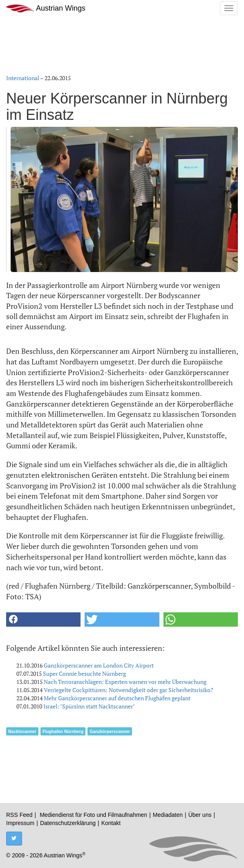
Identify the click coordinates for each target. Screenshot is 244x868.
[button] (43, 620)
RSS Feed (19, 815)
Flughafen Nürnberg (63, 731)
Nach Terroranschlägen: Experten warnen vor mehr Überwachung (125, 682)
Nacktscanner (22, 731)
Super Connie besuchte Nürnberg (84, 673)
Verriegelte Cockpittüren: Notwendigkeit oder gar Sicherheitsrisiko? (129, 690)
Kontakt (111, 823)
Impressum (20, 823)
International (23, 78)
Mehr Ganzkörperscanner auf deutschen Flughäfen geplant (117, 698)
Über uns (200, 815)
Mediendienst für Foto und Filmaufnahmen (93, 815)
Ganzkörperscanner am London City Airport (99, 665)
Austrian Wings (46, 8)
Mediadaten (168, 815)
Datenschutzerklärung (68, 823)
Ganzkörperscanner (110, 731)
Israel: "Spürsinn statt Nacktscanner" (89, 706)
